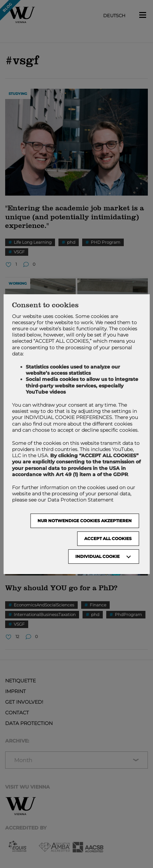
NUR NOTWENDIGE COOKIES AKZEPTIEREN (85, 521)
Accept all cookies (108, 539)
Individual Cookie (97, 556)
